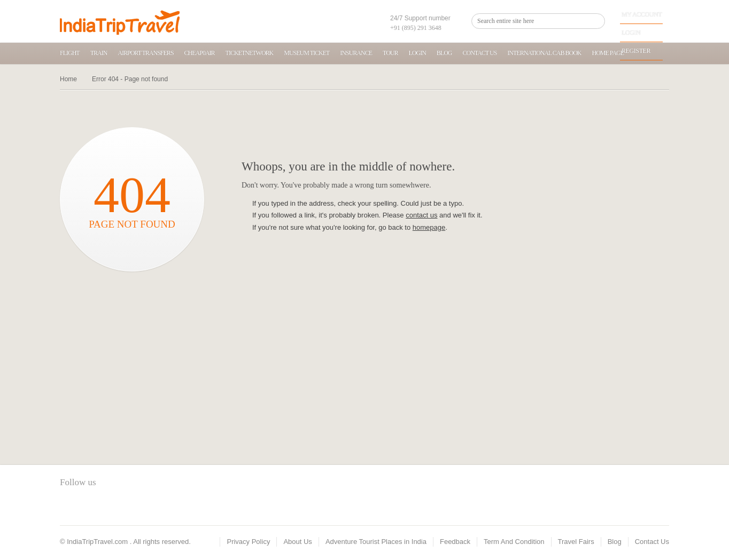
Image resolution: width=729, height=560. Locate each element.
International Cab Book (544, 53)
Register (636, 51)
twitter (86, 507)
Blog (444, 53)
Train (99, 53)
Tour (390, 53)
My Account (642, 14)
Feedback (455, 542)
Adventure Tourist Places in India (376, 542)
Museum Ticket (307, 53)
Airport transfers (145, 53)
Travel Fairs (576, 542)
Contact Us (479, 53)
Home (68, 79)
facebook (68, 507)
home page (608, 53)
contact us (421, 215)
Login (631, 33)
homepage (429, 227)
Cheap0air (200, 53)
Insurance (356, 53)
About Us (297, 542)
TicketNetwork (250, 53)
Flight (70, 53)
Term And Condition (514, 542)
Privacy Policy (248, 542)
